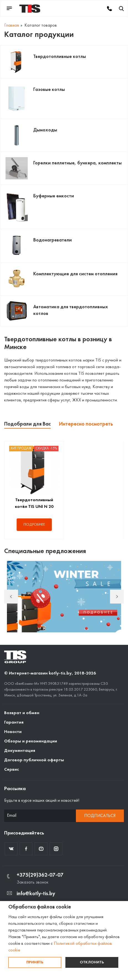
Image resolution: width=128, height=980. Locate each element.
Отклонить (92, 962)
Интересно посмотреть (86, 424)
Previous (11, 597)
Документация (20, 751)
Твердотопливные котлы (60, 57)
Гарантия (14, 722)
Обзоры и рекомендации (31, 741)
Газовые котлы (49, 90)
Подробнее (34, 525)
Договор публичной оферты (34, 760)
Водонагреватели (53, 240)
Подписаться (100, 816)
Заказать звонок (33, 882)
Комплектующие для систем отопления (75, 274)
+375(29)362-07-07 (40, 875)
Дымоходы (45, 130)
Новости (13, 732)
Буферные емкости (54, 196)
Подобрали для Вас (27, 424)
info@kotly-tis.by (36, 894)
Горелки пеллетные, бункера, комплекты (77, 163)
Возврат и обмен (22, 713)
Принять (35, 962)
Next (117, 597)
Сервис (11, 770)
